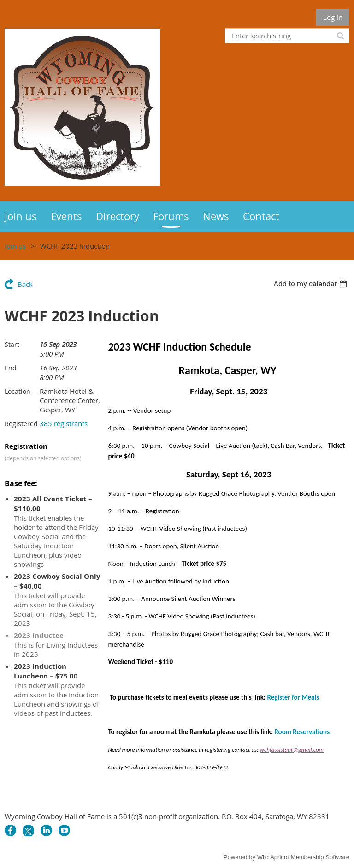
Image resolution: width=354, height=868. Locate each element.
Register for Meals (293, 697)
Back (25, 284)
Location (18, 391)
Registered (21, 424)
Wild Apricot (273, 857)
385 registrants (64, 423)
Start (12, 344)
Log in (333, 17)
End (11, 368)
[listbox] (311, 284)
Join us (15, 246)
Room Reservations (302, 732)
